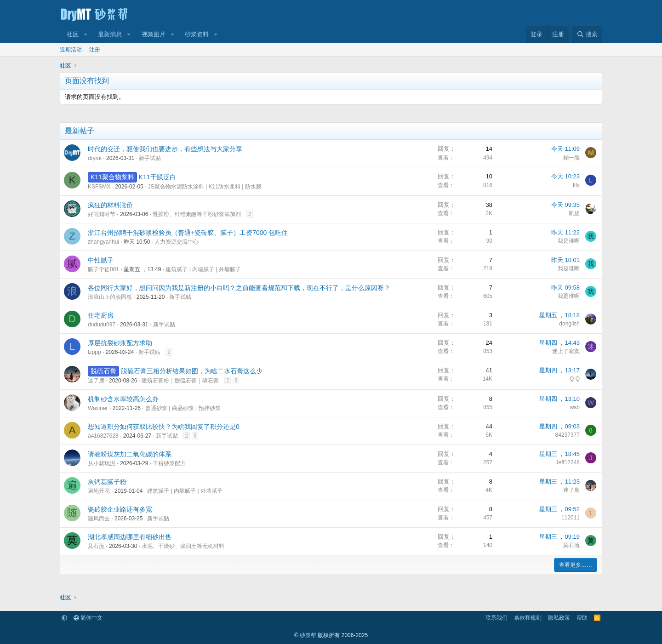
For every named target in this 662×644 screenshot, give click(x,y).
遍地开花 (99, 491)
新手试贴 (150, 158)
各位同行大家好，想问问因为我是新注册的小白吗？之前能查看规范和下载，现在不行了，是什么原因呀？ (239, 288)
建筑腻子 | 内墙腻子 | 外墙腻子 (203, 269)
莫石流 (96, 546)
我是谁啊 (569, 241)
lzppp (94, 352)
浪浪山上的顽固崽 (110, 297)
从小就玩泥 (102, 463)
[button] (86, 34)
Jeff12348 (568, 462)
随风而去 (99, 519)
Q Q (575, 379)
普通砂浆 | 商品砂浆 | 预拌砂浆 (183, 408)
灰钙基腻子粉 (107, 482)
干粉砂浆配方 (169, 463)
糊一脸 (571, 158)
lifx (576, 185)
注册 (95, 50)
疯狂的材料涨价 (110, 205)
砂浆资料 (197, 34)
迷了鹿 (96, 381)
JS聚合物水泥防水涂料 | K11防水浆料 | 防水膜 (205, 187)
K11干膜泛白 (157, 177)
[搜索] (587, 34)
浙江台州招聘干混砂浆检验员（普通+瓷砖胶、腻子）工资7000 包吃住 (188, 233)
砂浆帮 (308, 635)
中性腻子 (101, 260)
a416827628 (103, 436)
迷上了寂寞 (566, 351)
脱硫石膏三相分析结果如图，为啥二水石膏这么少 (192, 371)
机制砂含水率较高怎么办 (123, 399)
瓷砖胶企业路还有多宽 (120, 509)
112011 (571, 518)
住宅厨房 (101, 315)
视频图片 (154, 34)
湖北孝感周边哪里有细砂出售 (130, 537)
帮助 (582, 618)
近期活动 (71, 50)
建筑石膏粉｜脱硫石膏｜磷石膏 (180, 381)
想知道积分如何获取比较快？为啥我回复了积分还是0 (164, 427)
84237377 (568, 435)
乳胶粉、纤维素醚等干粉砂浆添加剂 (197, 214)
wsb (575, 407)
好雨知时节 (102, 214)
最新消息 (110, 34)
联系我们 (496, 618)
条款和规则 (528, 618)
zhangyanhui (103, 242)
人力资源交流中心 (177, 242)
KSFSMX (99, 187)
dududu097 (102, 325)
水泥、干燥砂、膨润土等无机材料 (183, 546)
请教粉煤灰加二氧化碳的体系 (130, 454)
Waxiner (98, 408)
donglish (569, 324)
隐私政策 (559, 618)
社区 (73, 34)
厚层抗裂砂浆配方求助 (120, 343)
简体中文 (88, 618)
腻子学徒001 (103, 269)
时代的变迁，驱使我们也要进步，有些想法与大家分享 (165, 149)
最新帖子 (80, 131)
